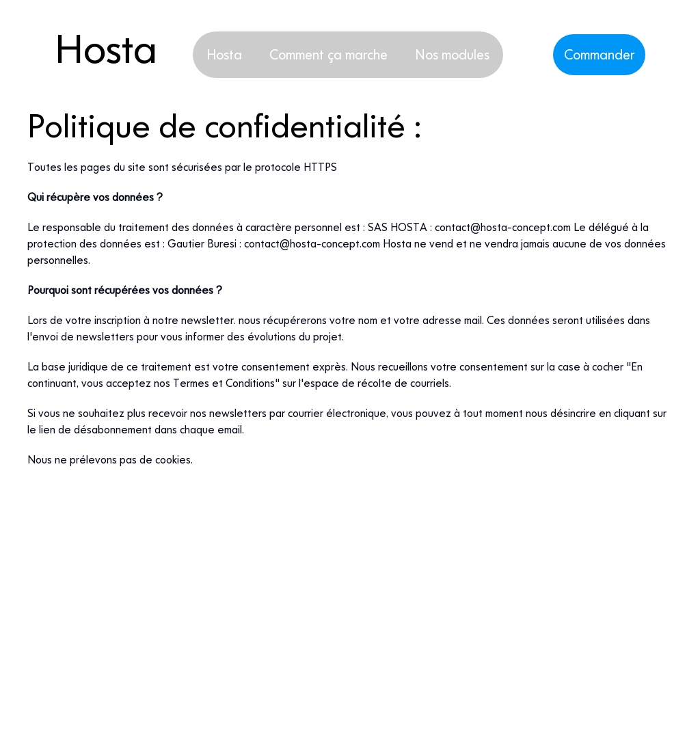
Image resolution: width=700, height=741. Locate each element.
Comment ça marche (328, 54)
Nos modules (452, 54)
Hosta (224, 54)
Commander (599, 54)
